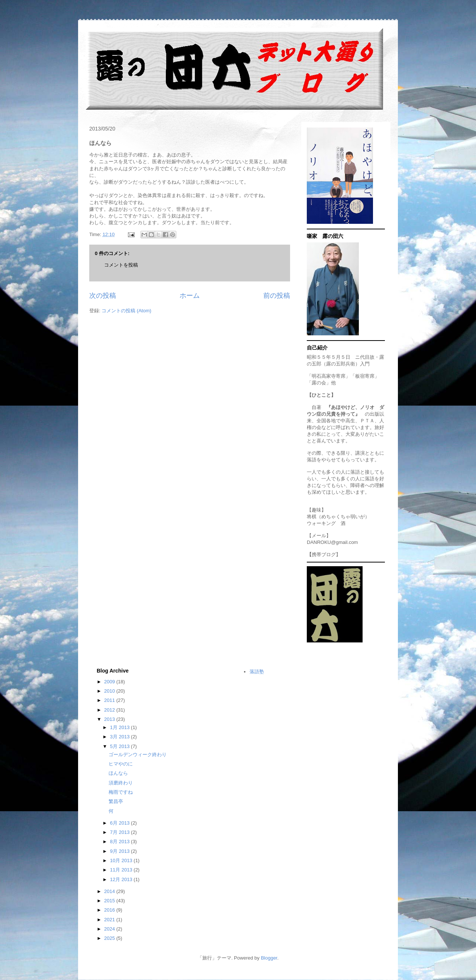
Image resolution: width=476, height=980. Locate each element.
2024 (110, 929)
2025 (110, 938)
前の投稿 (277, 296)
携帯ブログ (324, 555)
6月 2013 (120, 823)
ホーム (190, 296)
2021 (110, 920)
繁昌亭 (116, 801)
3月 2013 (120, 737)
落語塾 (257, 672)
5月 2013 (120, 746)
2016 (110, 910)
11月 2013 (122, 870)
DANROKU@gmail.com (332, 542)
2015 (110, 901)
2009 (110, 682)
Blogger (269, 958)
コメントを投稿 (121, 265)
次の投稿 (103, 296)
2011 (110, 700)
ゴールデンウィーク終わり (138, 755)
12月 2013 (122, 879)
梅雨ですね (121, 792)
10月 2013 (122, 860)
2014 (110, 891)
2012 (110, 710)
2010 (110, 691)
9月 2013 (120, 851)
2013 (110, 719)
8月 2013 (120, 842)
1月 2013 (120, 727)
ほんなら (118, 773)
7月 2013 (120, 832)
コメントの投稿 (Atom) (126, 311)
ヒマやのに (121, 764)
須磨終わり (121, 783)
